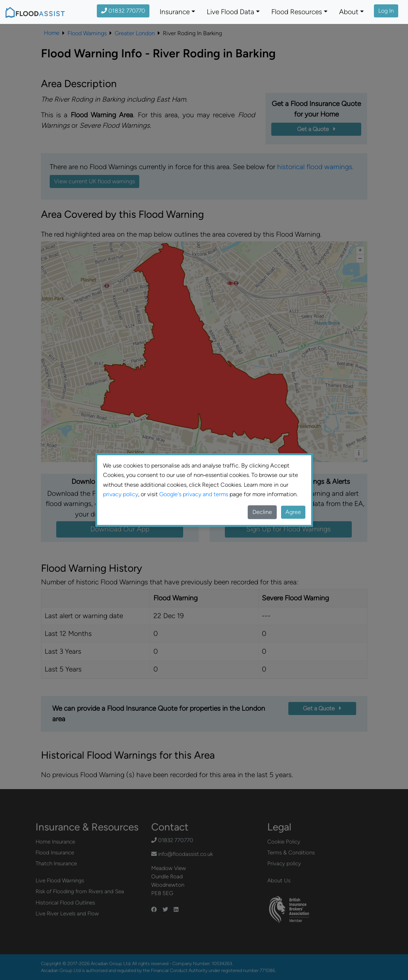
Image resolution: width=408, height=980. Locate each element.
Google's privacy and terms (194, 494)
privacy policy (121, 494)
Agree (293, 512)
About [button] (349, 12)
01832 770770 (123, 11)
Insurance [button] (175, 12)
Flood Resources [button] (297, 12)
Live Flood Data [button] (230, 12)
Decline (262, 512)
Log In (386, 11)
